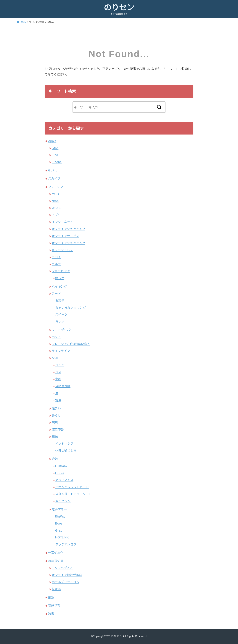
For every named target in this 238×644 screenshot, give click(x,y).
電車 (58, 400)
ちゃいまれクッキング (70, 308)
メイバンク (63, 501)
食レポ (60, 322)
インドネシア (64, 444)
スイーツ (61, 314)
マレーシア (56, 187)
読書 (51, 614)
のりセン (119, 8)
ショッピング (61, 271)
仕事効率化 (56, 553)
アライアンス (64, 480)
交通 (55, 358)
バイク (60, 365)
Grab (59, 530)
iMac (55, 148)
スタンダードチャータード (74, 494)
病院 (55, 422)
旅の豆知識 (56, 561)
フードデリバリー (64, 330)
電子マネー (59, 509)
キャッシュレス (62, 250)
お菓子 (60, 301)
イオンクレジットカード (72, 487)
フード (56, 294)
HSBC (60, 473)
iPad (55, 155)
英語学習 (54, 606)
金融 (55, 459)
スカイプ (54, 178)
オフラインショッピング (69, 229)
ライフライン (61, 351)
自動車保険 (63, 386)
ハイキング (59, 286)
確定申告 (58, 430)
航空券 (56, 589)
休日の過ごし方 (66, 451)
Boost (59, 523)
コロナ (56, 257)
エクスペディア (62, 568)
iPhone (57, 162)
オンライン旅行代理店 (67, 575)
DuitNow (61, 466)
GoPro (53, 170)
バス (58, 372)
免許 (58, 379)
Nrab (55, 201)
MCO (55, 194)
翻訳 (51, 597)
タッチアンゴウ (66, 544)
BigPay (60, 516)
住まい (56, 408)
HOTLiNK (62, 537)
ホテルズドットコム (65, 582)
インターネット (62, 222)
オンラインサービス (65, 236)
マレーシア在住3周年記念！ (71, 344)
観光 (55, 437)
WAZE (56, 208)
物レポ (60, 278)
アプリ (56, 215)
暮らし (56, 415)
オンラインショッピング (69, 243)
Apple (52, 141)
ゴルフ (56, 264)
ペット (56, 337)
